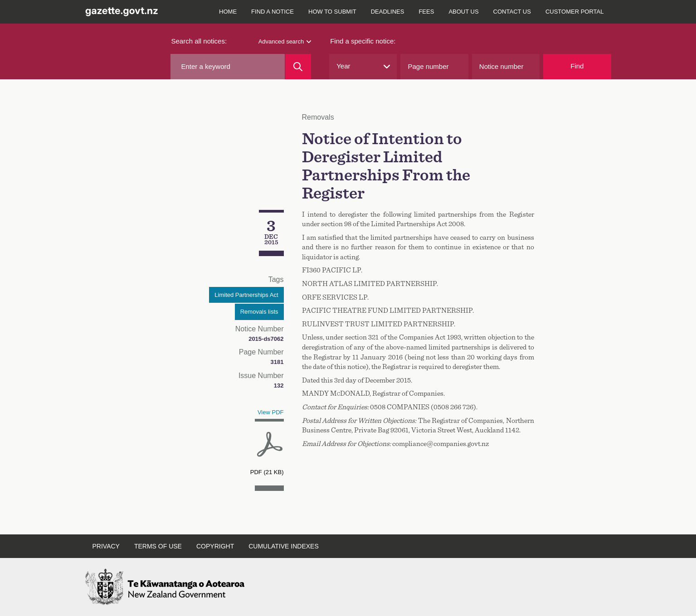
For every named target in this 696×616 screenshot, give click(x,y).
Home (228, 12)
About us (463, 12)
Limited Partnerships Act (246, 295)
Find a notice (273, 12)
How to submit (332, 12)
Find (577, 66)
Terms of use (158, 546)
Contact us (512, 12)
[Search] (298, 67)
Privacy (106, 546)
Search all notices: (199, 41)
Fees (426, 12)
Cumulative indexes (284, 546)
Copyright (215, 546)
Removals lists (259, 312)
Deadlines (388, 12)
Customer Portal (575, 12)
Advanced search (285, 41)
